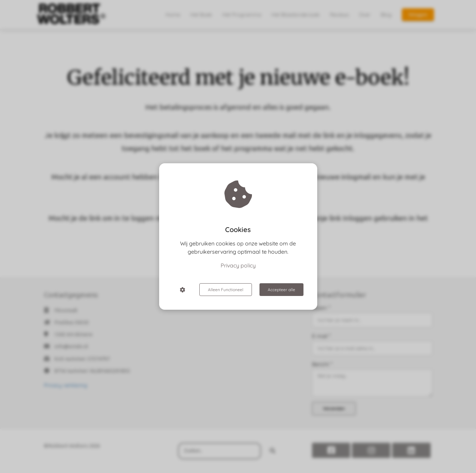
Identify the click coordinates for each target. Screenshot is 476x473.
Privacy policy (238, 265)
